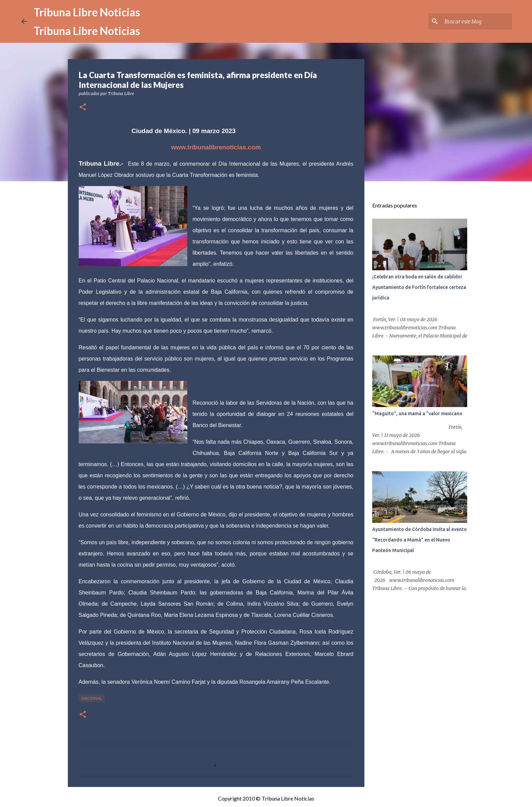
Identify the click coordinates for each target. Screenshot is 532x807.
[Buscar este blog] (476, 21)
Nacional (92, 698)
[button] (83, 107)
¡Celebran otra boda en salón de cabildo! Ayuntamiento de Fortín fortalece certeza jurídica (419, 287)
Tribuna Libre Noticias (87, 12)
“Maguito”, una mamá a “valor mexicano (417, 414)
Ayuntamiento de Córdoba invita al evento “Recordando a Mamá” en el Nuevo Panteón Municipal (420, 540)
